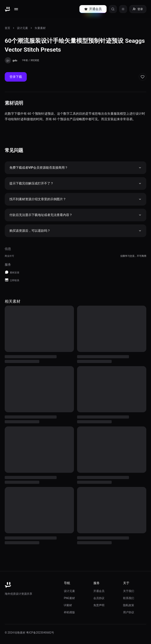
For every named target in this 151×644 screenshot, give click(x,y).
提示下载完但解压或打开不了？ (75, 183)
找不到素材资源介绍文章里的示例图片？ (75, 199)
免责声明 (99, 605)
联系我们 (129, 598)
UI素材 (68, 605)
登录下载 (16, 77)
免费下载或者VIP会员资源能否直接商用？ (75, 168)
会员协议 (99, 598)
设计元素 (22, 28)
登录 (138, 9)
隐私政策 (129, 605)
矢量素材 (40, 28)
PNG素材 (69, 598)
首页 (7, 28)
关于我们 (129, 591)
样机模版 (69, 612)
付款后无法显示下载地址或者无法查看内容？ (75, 215)
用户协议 (129, 612)
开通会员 (99, 591)
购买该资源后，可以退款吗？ (75, 231)
